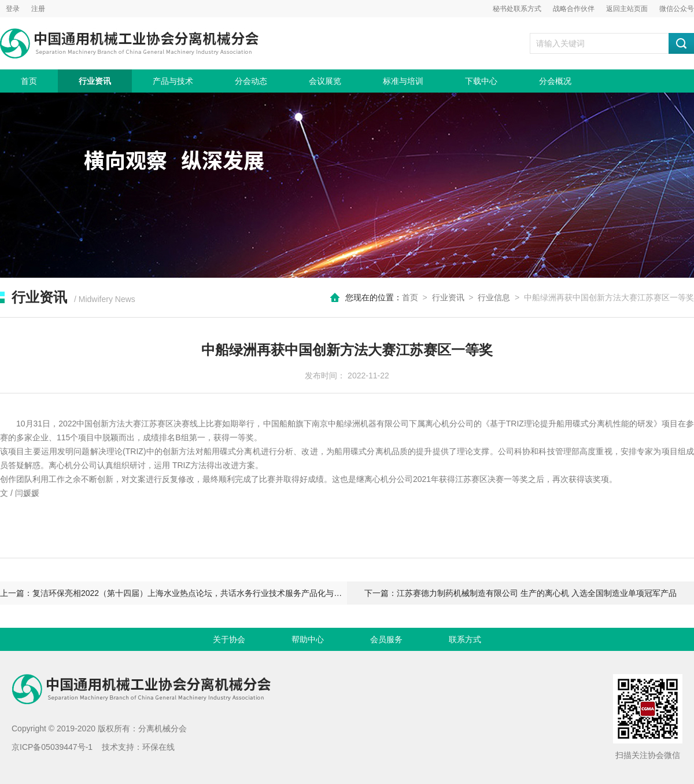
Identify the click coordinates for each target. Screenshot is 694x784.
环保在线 (158, 747)
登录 (13, 9)
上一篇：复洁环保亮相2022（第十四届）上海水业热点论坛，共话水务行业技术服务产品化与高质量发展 (173, 593)
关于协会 (229, 639)
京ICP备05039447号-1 (52, 747)
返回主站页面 (627, 9)
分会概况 (555, 81)
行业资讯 (95, 81)
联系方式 (465, 639)
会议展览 (325, 81)
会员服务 (386, 639)
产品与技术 (173, 81)
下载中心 (481, 81)
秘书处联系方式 (517, 9)
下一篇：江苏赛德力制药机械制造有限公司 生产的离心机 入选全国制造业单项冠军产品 (520, 593)
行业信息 (494, 297)
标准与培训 (403, 81)
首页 (29, 81)
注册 (38, 9)
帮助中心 (308, 639)
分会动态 (251, 81)
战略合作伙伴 (574, 9)
